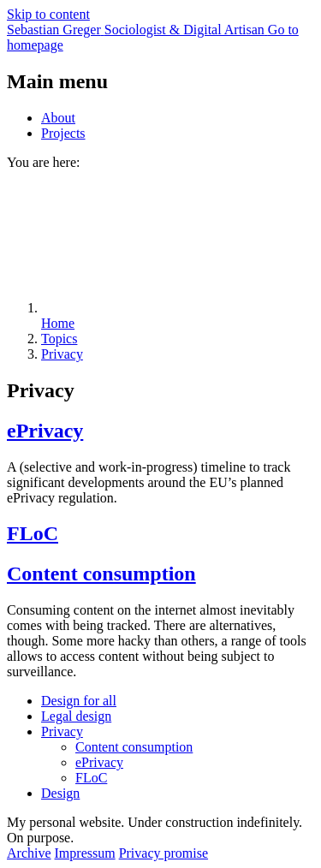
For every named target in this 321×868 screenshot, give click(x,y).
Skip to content (48, 14)
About (58, 118)
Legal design (76, 716)
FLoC (33, 533)
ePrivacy (45, 431)
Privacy (62, 731)
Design (60, 793)
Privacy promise (163, 853)
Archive (29, 853)
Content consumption (101, 574)
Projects (63, 133)
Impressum (85, 853)
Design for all (79, 701)
